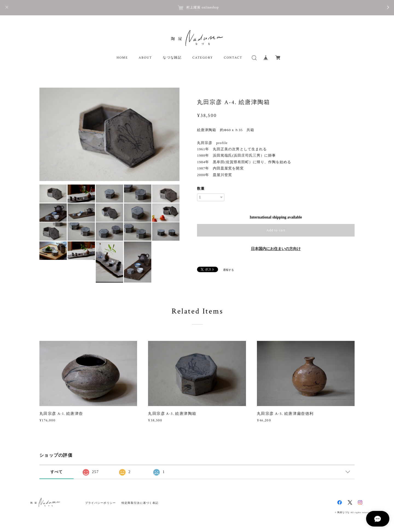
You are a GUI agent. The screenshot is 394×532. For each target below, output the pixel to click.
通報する (228, 270)
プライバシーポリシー (101, 503)
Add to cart (276, 230)
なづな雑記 (172, 58)
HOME (122, 58)
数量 (201, 189)
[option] (109, 134)
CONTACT (233, 58)
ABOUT (145, 58)
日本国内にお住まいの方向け (276, 249)
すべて (57, 472)
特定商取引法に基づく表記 (140, 503)
